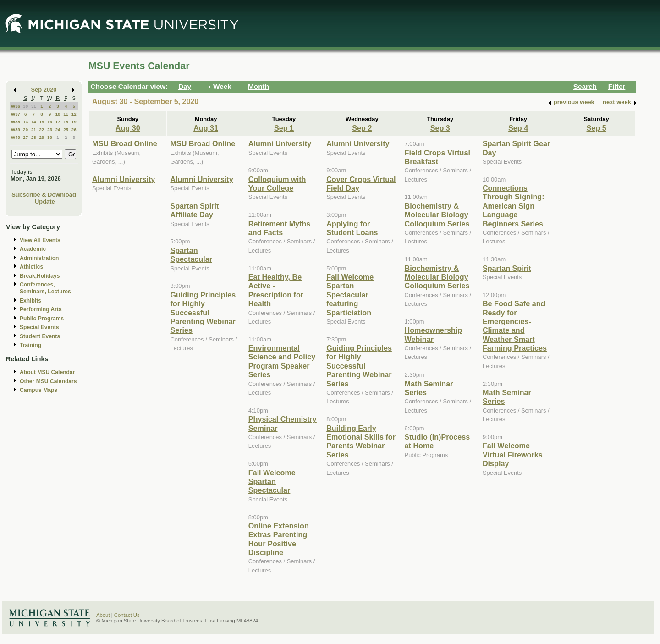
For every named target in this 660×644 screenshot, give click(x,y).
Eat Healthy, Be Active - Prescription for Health (276, 290)
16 (50, 122)
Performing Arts (41, 309)
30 (25, 106)
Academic (33, 249)
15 (41, 122)
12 (74, 114)
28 (34, 137)
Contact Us (127, 615)
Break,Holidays (40, 276)
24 (58, 129)
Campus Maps (38, 390)
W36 (16, 106)
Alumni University (124, 179)
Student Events (40, 336)
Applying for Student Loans (352, 228)
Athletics (31, 267)
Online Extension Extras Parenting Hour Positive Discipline (279, 539)
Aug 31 (206, 128)
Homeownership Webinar (434, 334)
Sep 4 (518, 128)
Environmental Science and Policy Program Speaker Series (282, 361)
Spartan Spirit (507, 268)
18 (66, 122)
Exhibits (30, 301)
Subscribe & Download (44, 195)
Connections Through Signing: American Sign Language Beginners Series (514, 206)
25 (66, 129)
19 (74, 122)
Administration (39, 258)
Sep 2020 (44, 90)
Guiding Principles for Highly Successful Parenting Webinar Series (203, 313)
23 (50, 129)
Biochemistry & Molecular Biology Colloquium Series (437, 215)
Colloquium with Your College (277, 184)
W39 (16, 129)
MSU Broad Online (125, 143)
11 (66, 114)
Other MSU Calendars (48, 381)
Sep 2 (362, 128)
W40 (16, 137)
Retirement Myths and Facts (280, 228)
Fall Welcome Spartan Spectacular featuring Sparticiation (350, 295)
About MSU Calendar (47, 372)
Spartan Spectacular (191, 255)
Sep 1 (284, 128)
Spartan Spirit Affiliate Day (194, 210)
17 (58, 122)
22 (41, 129)
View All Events (40, 240)
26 (74, 129)
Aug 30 (128, 128)
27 (25, 137)
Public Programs (42, 319)
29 (41, 137)
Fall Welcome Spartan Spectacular (272, 482)
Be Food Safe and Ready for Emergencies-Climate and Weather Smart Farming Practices (515, 326)
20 (25, 129)
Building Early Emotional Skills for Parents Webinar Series (361, 441)
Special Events (39, 327)
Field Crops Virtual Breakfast (437, 157)
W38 (16, 122)
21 (34, 129)
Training (30, 345)
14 (34, 122)
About (103, 615)
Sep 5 (597, 128)
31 (34, 106)
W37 (16, 114)
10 (58, 114)
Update (45, 201)
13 (25, 122)
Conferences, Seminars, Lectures (45, 288)
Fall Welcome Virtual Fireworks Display (513, 454)
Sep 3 (440, 128)
